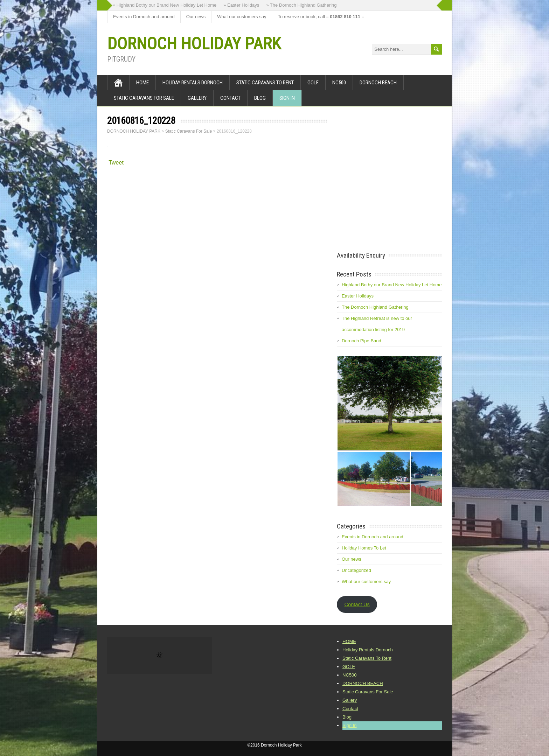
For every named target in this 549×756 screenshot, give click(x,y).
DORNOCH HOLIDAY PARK (194, 44)
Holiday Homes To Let (364, 548)
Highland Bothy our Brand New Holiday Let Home (392, 285)
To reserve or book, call (321, 17)
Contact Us (357, 604)
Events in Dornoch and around (144, 17)
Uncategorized (356, 570)
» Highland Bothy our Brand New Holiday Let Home (165, 5)
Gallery (197, 98)
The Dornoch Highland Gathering (375, 307)
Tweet (116, 163)
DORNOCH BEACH (378, 83)
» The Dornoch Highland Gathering (301, 5)
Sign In (287, 98)
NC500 (339, 83)
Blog (260, 98)
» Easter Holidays (241, 5)
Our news (196, 17)
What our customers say (242, 17)
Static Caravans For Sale (144, 98)
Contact (230, 98)
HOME (143, 83)
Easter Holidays (358, 296)
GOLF (313, 83)
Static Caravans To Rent (265, 83)
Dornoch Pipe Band (362, 341)
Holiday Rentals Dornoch (193, 83)
